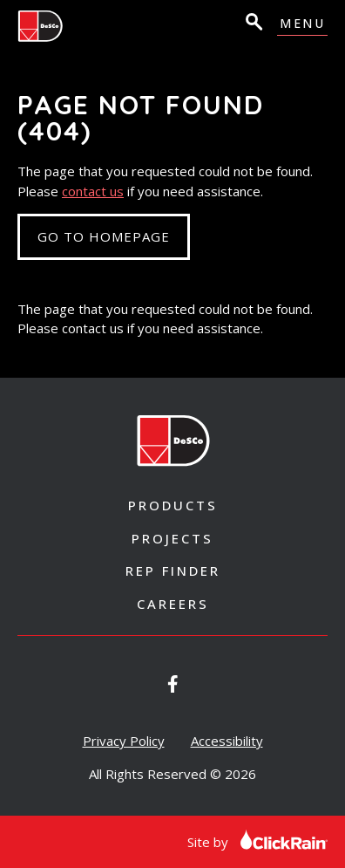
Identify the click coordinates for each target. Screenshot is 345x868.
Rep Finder (173, 571)
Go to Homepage (104, 236)
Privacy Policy (124, 741)
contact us (93, 191)
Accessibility (227, 741)
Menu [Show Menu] (302, 24)
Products (173, 505)
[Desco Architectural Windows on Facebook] (173, 684)
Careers (173, 604)
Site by (257, 842)
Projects (172, 538)
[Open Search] (253, 24)
